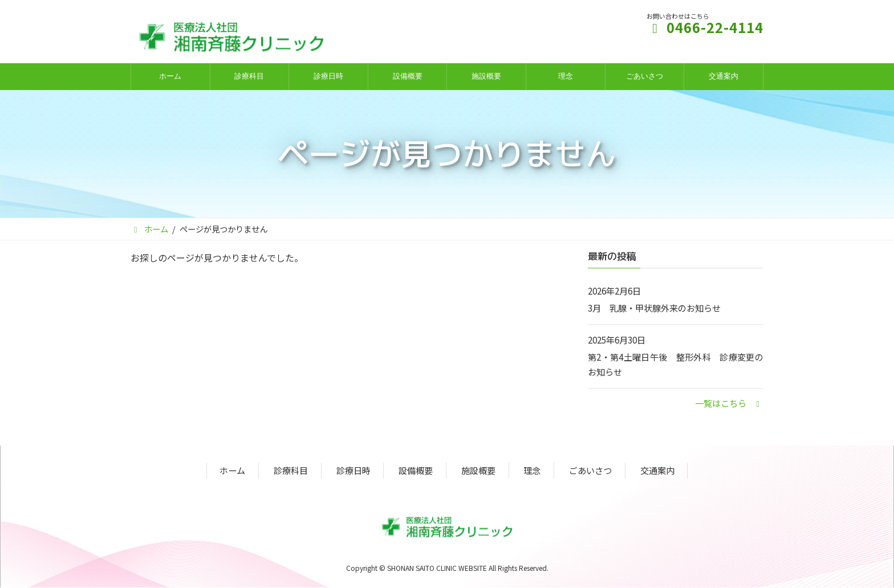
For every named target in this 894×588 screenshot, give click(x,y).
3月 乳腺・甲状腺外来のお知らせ (654, 308)
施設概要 (478, 471)
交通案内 (657, 471)
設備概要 (416, 471)
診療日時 (353, 471)
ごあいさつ (590, 471)
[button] (729, 403)
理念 (532, 471)
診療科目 (291, 471)
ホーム (232, 471)
